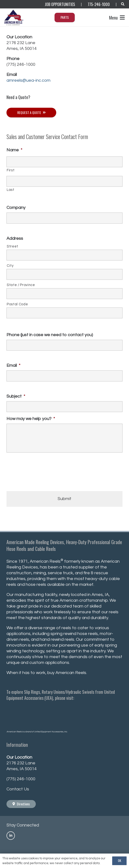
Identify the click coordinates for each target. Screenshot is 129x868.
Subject (16, 396)
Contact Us (18, 789)
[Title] (11, 836)
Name (14, 150)
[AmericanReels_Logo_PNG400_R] (14, 17)
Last (11, 190)
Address (15, 238)
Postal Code (17, 304)
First (11, 170)
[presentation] (43, 474)
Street (12, 246)
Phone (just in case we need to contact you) (50, 335)
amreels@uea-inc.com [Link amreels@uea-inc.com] (28, 80)
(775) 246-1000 (21, 64)
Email (13, 365)
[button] (123, 4)
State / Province (21, 285)
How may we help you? (31, 419)
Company (16, 208)
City (10, 266)
